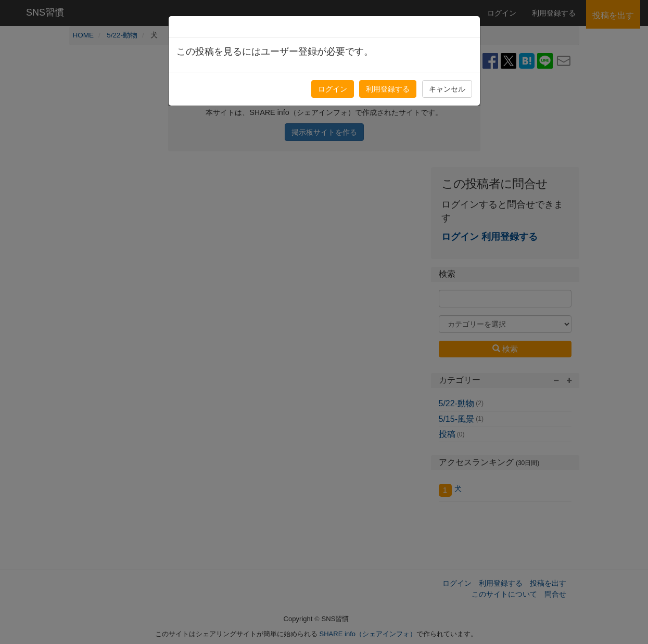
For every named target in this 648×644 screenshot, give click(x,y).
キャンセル (447, 89)
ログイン (333, 89)
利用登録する (388, 89)
